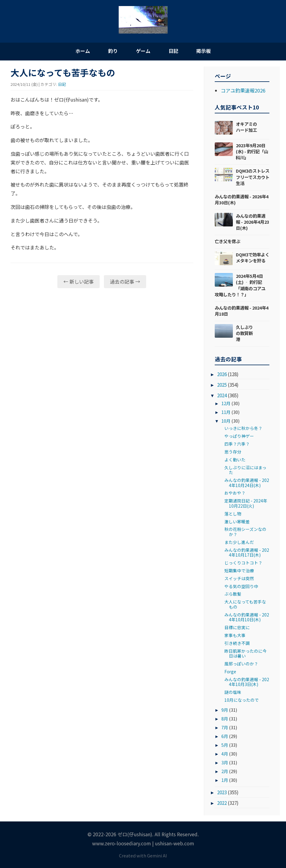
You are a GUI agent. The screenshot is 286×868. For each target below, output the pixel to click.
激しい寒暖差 (237, 522)
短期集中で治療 (239, 571)
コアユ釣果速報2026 (243, 90)
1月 (225, 780)
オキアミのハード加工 (246, 127)
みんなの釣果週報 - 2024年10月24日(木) (247, 483)
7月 (225, 727)
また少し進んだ (239, 542)
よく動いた (235, 460)
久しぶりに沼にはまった (245, 470)
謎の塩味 (233, 692)
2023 (222, 792)
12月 (226, 403)
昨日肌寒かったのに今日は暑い (246, 653)
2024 (222, 395)
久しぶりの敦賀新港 (244, 333)
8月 (225, 718)
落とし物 (233, 514)
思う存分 (233, 452)
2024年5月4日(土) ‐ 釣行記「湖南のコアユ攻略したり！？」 (240, 285)
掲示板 (204, 51)
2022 (222, 803)
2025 (222, 385)
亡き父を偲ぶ (227, 241)
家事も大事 (235, 635)
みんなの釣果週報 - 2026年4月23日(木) (252, 222)
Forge (230, 671)
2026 (222, 374)
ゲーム (143, 51)
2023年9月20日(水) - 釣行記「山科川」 (252, 151)
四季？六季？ (237, 444)
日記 (173, 51)
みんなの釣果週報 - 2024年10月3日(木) (247, 682)
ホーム (83, 51)
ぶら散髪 (233, 594)
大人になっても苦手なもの (245, 604)
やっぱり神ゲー (239, 436)
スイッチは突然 (239, 578)
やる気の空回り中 (241, 586)
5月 (225, 745)
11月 (226, 412)
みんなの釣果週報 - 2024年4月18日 (242, 311)
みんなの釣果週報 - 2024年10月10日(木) (247, 617)
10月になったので (242, 700)
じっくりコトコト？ (243, 563)
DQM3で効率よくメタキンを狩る (253, 257)
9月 (225, 710)
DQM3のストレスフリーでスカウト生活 (253, 177)
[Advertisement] (102, 340)
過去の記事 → (125, 281)
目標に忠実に (237, 627)
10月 (226, 421)
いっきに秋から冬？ (243, 428)
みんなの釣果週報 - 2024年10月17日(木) (247, 552)
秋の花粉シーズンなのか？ (245, 532)
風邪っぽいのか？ (241, 664)
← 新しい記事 (79, 281)
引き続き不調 (237, 643)
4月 (225, 754)
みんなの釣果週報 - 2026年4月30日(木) (242, 199)
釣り (113, 51)
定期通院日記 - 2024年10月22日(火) (246, 503)
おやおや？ (235, 493)
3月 (225, 762)
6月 (225, 736)
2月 (225, 771)
